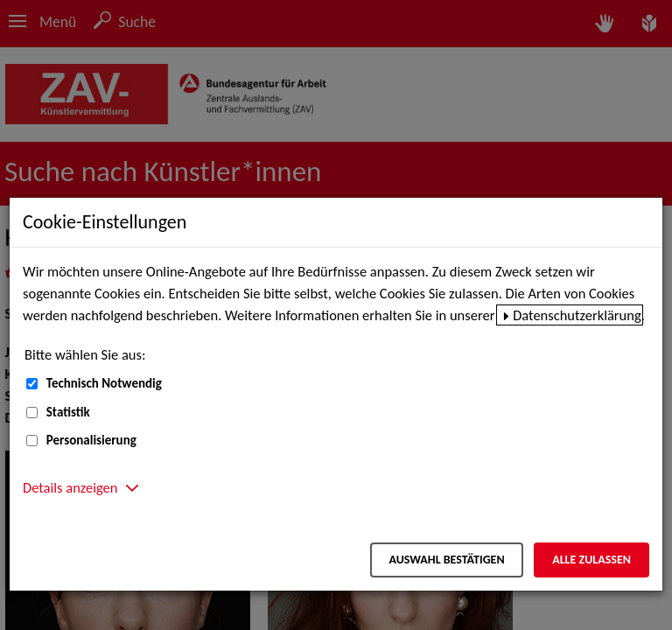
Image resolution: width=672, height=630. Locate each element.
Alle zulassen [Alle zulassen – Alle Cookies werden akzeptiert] (591, 560)
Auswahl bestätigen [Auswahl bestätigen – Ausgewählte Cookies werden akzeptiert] (446, 560)
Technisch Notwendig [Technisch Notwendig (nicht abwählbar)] (104, 383)
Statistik (68, 412)
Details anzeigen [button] (70, 487)
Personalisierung (91, 440)
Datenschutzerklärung (577, 315)
